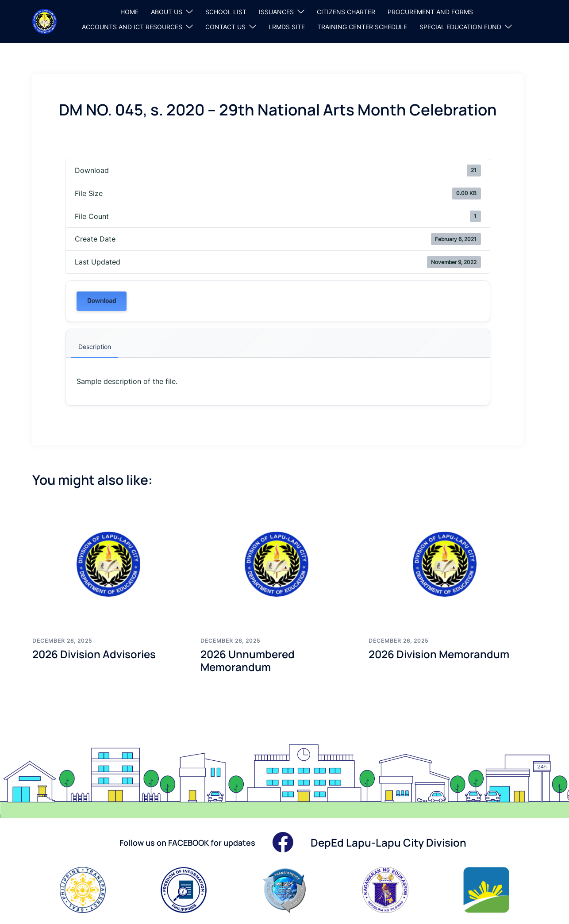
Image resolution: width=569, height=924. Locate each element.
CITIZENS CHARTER (346, 12)
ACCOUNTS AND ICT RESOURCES (132, 27)
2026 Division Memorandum (439, 654)
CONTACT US (225, 27)
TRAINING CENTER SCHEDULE (362, 27)
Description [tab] (95, 347)
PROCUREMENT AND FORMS (430, 12)
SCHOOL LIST (226, 12)
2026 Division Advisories (94, 654)
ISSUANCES (276, 12)
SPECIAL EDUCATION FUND (460, 27)
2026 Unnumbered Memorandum (248, 660)
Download (102, 301)
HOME (129, 12)
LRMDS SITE (287, 27)
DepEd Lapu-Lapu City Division (388, 842)
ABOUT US (167, 12)
